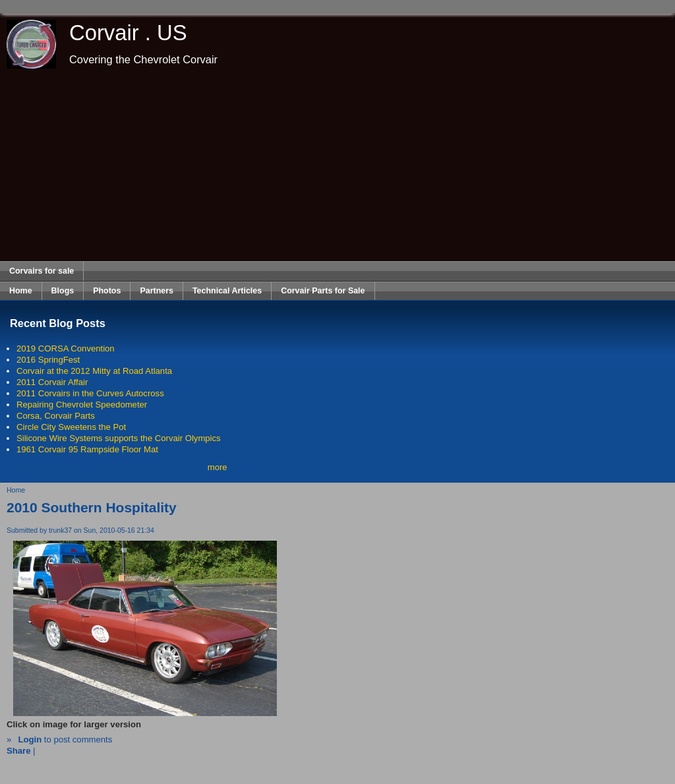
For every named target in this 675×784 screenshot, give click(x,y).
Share (18, 751)
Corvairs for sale (42, 271)
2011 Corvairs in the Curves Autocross (90, 393)
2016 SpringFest (48, 360)
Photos (107, 291)
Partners (157, 291)
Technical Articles (227, 291)
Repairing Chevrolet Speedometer (82, 405)
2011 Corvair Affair (52, 382)
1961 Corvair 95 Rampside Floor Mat (87, 449)
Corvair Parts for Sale (323, 291)
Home (21, 291)
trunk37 (60, 530)
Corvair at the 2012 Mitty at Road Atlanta (94, 371)
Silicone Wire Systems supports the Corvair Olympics (119, 438)
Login (30, 739)
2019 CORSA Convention (66, 348)
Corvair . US (128, 33)
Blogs (63, 291)
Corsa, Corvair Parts (56, 416)
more (218, 467)
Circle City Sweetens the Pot (71, 427)
